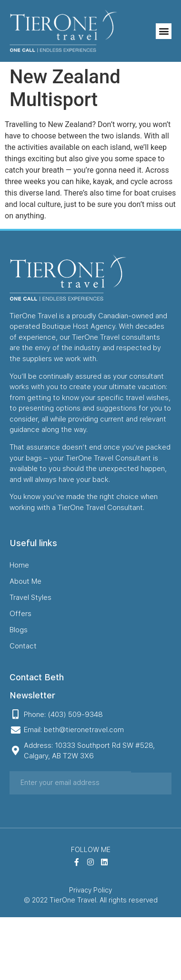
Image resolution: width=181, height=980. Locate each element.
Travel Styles (30, 598)
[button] (164, 31)
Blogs (19, 630)
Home (19, 565)
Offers (20, 614)
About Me (25, 581)
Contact (23, 646)
